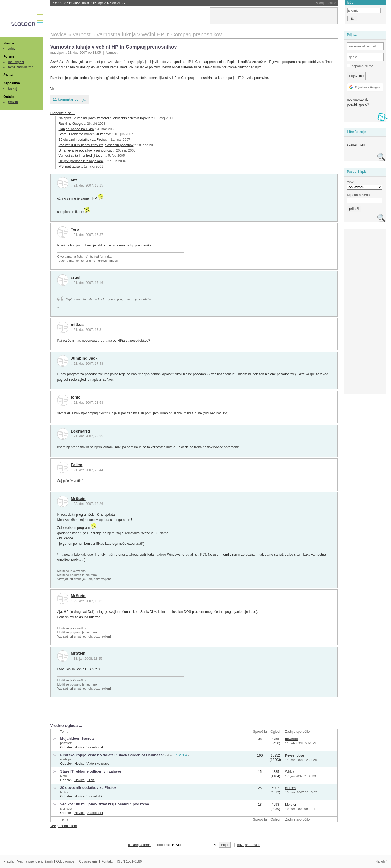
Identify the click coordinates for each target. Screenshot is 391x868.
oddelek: (187, 845)
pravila (13, 102)
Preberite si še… (63, 113)
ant (74, 180)
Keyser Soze (295, 755)
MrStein (78, 499)
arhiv (12, 49)
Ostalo (8, 97)
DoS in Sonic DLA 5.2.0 (82, 669)
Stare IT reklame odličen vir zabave (85, 134)
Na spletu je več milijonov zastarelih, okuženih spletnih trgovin (104, 118)
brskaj (13, 89)
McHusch (66, 809)
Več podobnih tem (64, 826)
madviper (66, 759)
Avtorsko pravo (98, 764)
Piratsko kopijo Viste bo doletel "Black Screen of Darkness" (112, 755)
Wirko (289, 772)
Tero (75, 229)
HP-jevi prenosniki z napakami (81, 161)
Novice (9, 43)
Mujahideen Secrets (77, 739)
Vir (52, 89)
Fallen (77, 465)
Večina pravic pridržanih (35, 861)
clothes (290, 788)
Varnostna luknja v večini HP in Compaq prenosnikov (114, 47)
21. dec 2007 (77, 53)
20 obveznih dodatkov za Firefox (83, 140)
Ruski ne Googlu (71, 124)
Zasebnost (95, 747)
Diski (91, 780)
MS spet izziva (69, 166)
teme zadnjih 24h (21, 67)
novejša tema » (248, 845)
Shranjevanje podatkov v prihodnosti (86, 150)
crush (76, 277)
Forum (8, 57)
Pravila (8, 861)
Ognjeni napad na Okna (76, 129)
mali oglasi (16, 62)
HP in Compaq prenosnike (206, 62)
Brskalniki (95, 796)
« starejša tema (139, 845)
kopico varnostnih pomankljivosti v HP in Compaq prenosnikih (166, 78)
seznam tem (356, 145)
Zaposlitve (12, 83)
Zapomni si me (360, 66)
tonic (76, 397)
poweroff (66, 743)
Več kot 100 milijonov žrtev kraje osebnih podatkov (96, 145)
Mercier (291, 805)
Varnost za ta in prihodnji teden (82, 156)
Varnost (112, 53)
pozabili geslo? (358, 105)
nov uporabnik (357, 100)
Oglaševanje (88, 861)
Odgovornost (66, 861)
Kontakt (107, 861)
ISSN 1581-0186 (129, 861)
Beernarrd (81, 431)
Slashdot (57, 62)
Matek (64, 776)
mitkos (77, 325)
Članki (8, 75)
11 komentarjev (66, 99)
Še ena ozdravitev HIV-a (89, 3)
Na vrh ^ (381, 861)
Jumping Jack (84, 358)
